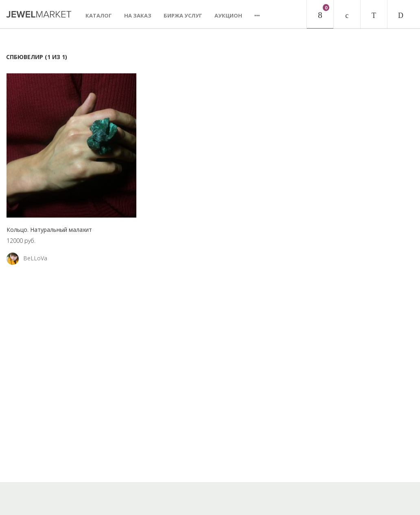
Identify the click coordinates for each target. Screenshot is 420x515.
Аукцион (228, 15)
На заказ (138, 15)
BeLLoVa (35, 258)
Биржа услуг (183, 15)
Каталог (99, 15)
